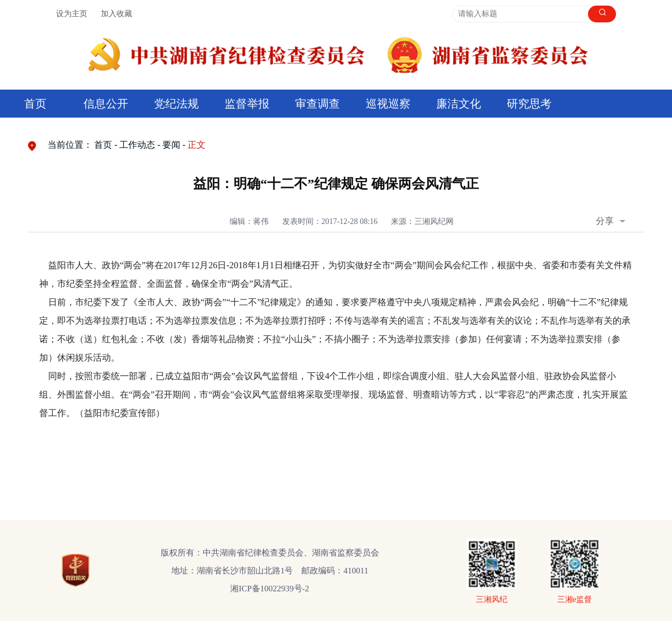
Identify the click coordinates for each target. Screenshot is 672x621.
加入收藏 (116, 14)
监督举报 (247, 104)
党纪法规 (176, 104)
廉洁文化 (459, 104)
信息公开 (106, 104)
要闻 (171, 145)
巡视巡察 (388, 104)
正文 (197, 145)
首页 (35, 104)
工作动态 (137, 145)
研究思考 (529, 104)
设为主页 (72, 14)
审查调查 (318, 104)
